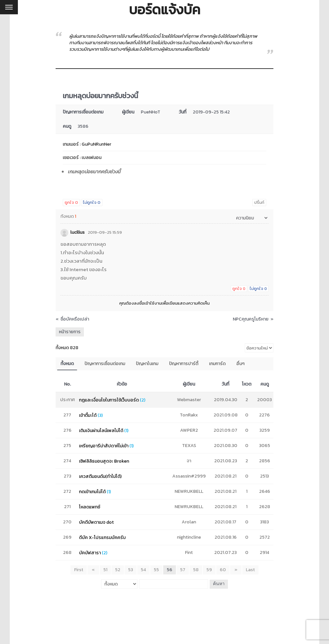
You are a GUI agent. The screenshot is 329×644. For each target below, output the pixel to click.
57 (183, 570)
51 (105, 570)
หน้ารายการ (70, 332)
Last (249, 570)
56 (170, 570)
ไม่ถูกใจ (92, 202)
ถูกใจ (71, 202)
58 (196, 570)
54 (143, 570)
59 (209, 570)
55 (156, 570)
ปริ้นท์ (259, 202)
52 (118, 570)
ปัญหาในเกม (147, 364)
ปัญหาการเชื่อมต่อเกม (105, 364)
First (80, 570)
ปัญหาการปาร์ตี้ (184, 364)
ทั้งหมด (67, 364)
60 (223, 570)
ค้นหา (218, 584)
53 (131, 570)
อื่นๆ (240, 364)
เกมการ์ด (217, 364)
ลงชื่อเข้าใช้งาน (148, 303)
